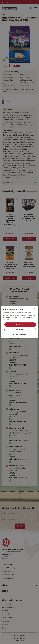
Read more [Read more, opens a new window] (7, 320)
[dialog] (19, 322)
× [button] (35, 308)
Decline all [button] (20, 330)
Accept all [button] (20, 325)
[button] (20, 335)
